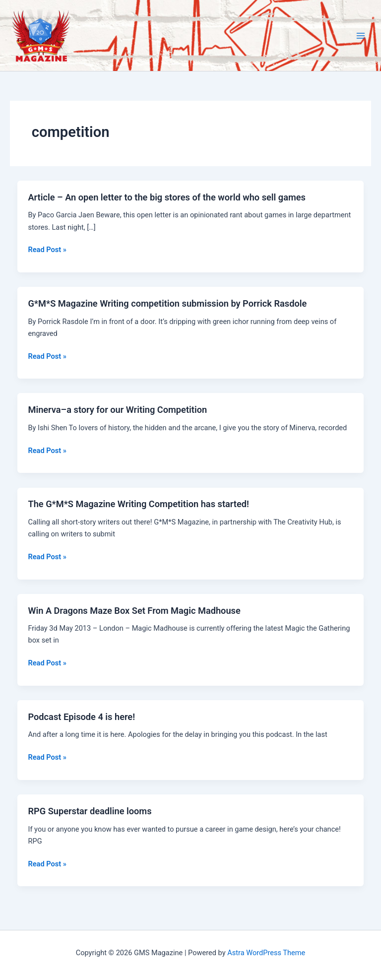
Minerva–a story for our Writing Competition (117, 410)
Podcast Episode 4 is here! (81, 717)
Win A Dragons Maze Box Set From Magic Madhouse (134, 611)
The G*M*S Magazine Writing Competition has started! (138, 504)
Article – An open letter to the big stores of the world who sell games (167, 197)
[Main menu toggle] (361, 36)
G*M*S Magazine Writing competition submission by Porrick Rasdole (167, 303)
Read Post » (47, 250)
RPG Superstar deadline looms (90, 811)
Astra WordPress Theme (266, 953)
